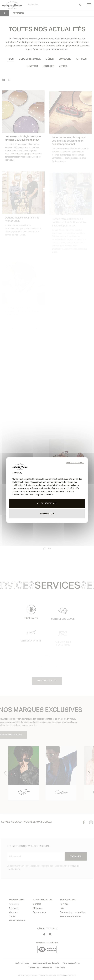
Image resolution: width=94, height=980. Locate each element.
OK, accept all (47, 504)
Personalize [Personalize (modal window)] (47, 514)
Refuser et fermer (75, 463)
